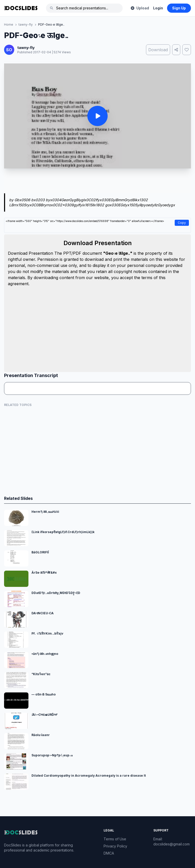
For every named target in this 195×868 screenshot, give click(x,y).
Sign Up (179, 8)
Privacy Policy (115, 846)
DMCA (109, 853)
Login (158, 8)
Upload (140, 8)
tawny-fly (26, 24)
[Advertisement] (97, 182)
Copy (182, 223)
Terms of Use (115, 839)
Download (158, 50)
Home (9, 24)
